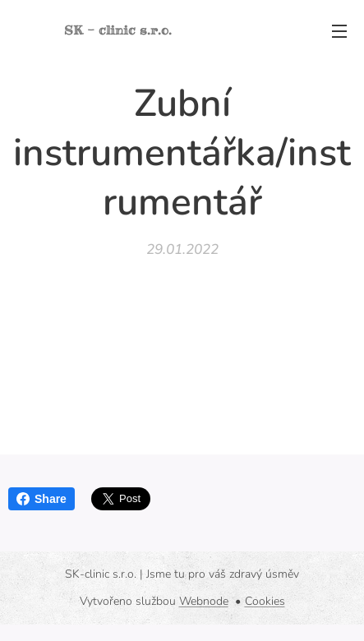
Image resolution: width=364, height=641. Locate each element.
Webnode (204, 601)
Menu (339, 31)
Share (41, 499)
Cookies (265, 601)
